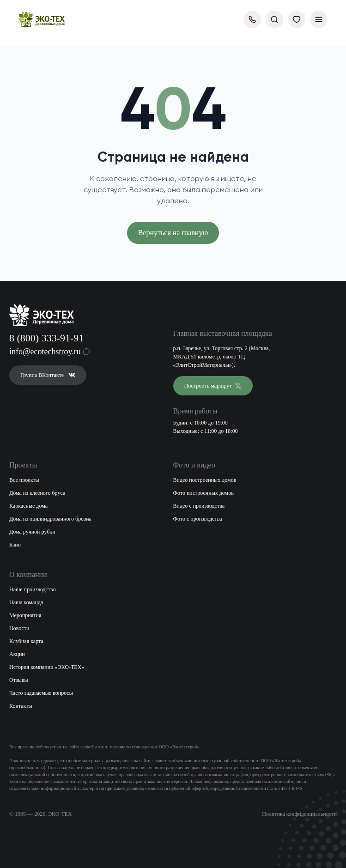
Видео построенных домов (205, 480)
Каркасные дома (28, 506)
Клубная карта (26, 641)
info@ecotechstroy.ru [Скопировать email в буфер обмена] (44, 352)
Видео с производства (199, 506)
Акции (17, 654)
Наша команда (26, 602)
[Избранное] (297, 19)
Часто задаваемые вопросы (41, 693)
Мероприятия (25, 615)
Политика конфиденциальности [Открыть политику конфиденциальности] (299, 814)
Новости (19, 628)
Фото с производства (198, 519)
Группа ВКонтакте (48, 375)
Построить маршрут (213, 386)
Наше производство (33, 589)
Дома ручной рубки (32, 532)
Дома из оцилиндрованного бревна (50, 519)
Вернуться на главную (173, 233)
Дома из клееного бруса (37, 493)
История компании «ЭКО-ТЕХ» (47, 667)
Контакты (21, 706)
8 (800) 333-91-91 (46, 338)
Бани (15, 545)
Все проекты (24, 480)
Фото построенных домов (203, 493)
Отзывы (19, 680)
